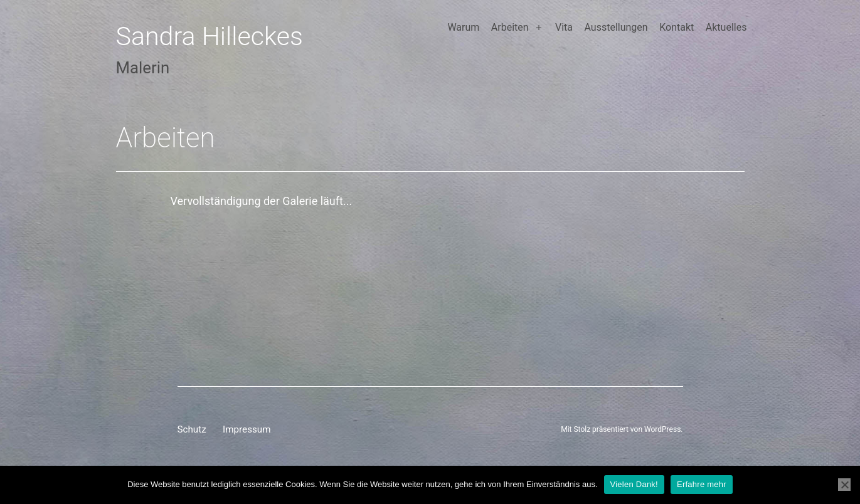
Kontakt (677, 27)
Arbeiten (510, 27)
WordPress (662, 429)
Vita (564, 27)
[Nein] (844, 485)
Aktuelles (726, 27)
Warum (463, 27)
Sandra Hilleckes (210, 36)
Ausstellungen (616, 27)
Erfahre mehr (702, 484)
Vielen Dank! (634, 484)
